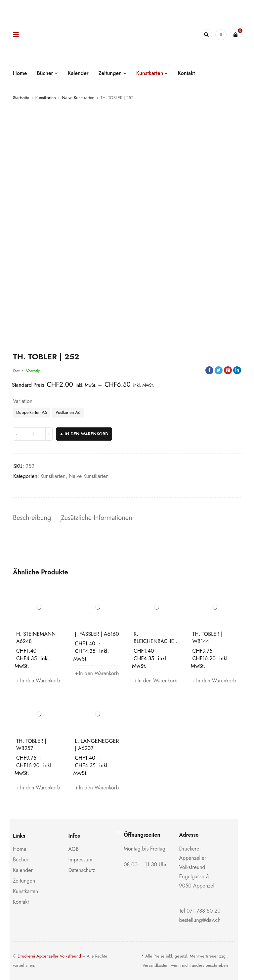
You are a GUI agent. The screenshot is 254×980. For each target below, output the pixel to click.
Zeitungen (24, 881)
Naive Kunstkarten (78, 98)
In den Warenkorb (86, 434)
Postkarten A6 (68, 412)
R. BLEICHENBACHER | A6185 (155, 641)
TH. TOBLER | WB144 (208, 638)
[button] (38, 681)
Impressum (81, 860)
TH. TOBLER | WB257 (31, 745)
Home (20, 849)
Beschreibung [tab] (32, 518)
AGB (74, 849)
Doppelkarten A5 (32, 412)
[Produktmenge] (33, 434)
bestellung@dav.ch (200, 920)
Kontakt (21, 902)
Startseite (21, 98)
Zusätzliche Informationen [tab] (96, 518)
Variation (23, 401)
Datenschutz (82, 870)
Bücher (21, 860)
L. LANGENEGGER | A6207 (97, 745)
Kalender (23, 870)
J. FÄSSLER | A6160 (97, 634)
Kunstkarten (46, 98)
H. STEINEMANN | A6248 (38, 638)
